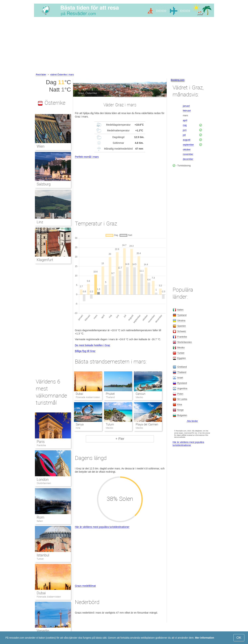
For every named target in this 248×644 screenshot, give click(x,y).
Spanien (182, 326)
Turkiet (40, 559)
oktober (187, 149)
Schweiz (182, 331)
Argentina (182, 388)
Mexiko (181, 347)
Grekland (182, 367)
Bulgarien (182, 415)
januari (186, 106)
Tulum (110, 424)
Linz (40, 222)
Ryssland (182, 383)
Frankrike (41, 445)
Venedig (43, 631)
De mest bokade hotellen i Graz (93, 345)
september (188, 145)
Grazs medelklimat (85, 586)
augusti (187, 140)
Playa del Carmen (147, 424)
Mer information (205, 638)
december (188, 159)
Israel (180, 378)
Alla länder (192, 421)
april (185, 120)
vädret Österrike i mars (62, 75)
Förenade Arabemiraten (49, 597)
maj (185, 125)
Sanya (80, 424)
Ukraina (181, 320)
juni (185, 130)
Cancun (141, 394)
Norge (180, 410)
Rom (40, 517)
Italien (40, 521)
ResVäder (41, 75)
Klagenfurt (45, 260)
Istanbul (43, 555)
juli (184, 135)
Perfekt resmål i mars (87, 157)
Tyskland (182, 315)
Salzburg (44, 184)
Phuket (110, 394)
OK (239, 638)
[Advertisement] (124, 46)
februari (187, 111)
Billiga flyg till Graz (85, 351)
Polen (180, 394)
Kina (180, 404)
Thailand (182, 372)
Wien (41, 146)
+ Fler (120, 439)
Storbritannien (44, 483)
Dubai (79, 394)
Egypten (182, 358)
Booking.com (178, 80)
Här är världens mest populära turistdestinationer (102, 527)
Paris (41, 442)
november (188, 154)
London (43, 479)
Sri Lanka (182, 399)
